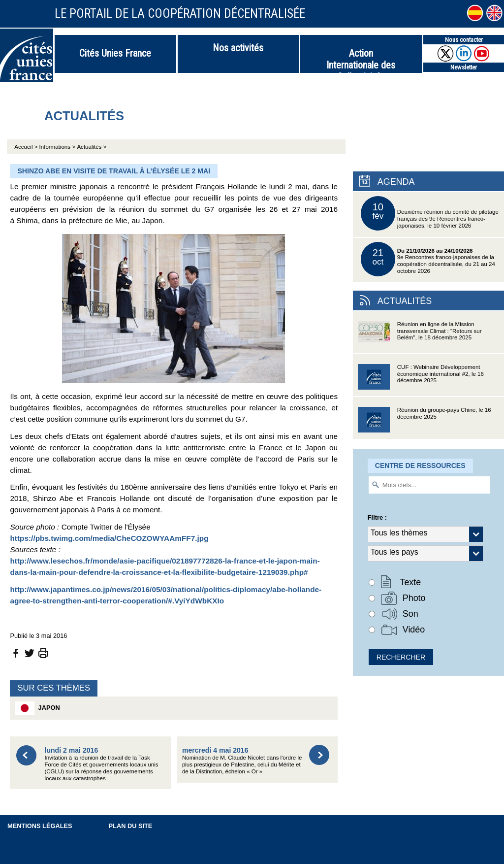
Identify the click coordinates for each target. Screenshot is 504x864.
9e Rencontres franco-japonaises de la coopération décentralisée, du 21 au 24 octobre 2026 (428, 259)
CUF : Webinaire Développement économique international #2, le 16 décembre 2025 (421, 380)
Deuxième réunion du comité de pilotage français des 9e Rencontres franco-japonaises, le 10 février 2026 (430, 213)
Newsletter (464, 67)
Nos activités (238, 48)
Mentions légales (40, 826)
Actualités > (92, 147)
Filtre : (377, 517)
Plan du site (131, 826)
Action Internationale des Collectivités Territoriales (361, 60)
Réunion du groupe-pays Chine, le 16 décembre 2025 (425, 423)
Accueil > (27, 147)
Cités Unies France (115, 53)
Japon (37, 708)
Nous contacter (464, 40)
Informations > (57, 147)
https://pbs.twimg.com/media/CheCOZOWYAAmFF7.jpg (109, 538)
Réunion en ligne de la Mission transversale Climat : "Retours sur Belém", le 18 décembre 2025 (420, 337)
